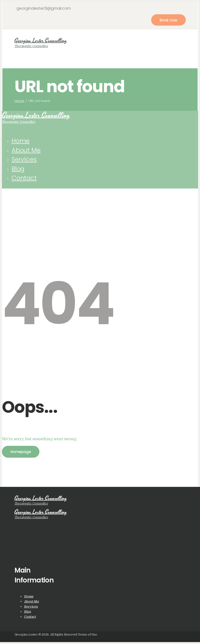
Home (19, 101)
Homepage (21, 452)
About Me (32, 601)
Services (31, 606)
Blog (28, 612)
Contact (30, 617)
